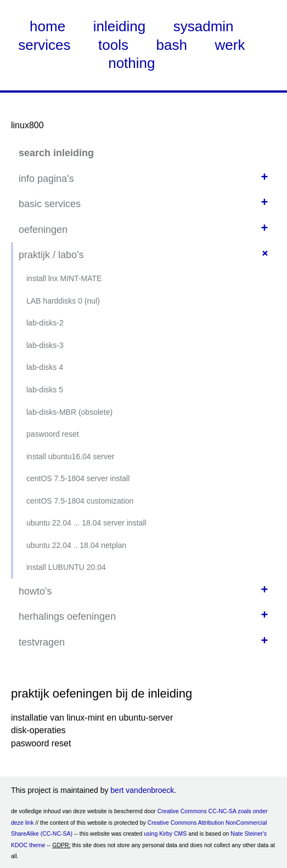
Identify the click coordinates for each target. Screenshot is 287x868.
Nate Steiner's (249, 833)
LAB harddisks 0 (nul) (63, 301)
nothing (131, 63)
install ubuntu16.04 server (70, 456)
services (44, 45)
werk (230, 45)
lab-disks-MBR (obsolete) (69, 412)
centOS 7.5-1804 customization (80, 501)
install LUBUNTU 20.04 (66, 567)
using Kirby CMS (165, 833)
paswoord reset (53, 434)
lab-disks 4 (45, 367)
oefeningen (43, 230)
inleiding (119, 26)
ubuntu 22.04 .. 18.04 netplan (76, 545)
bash (172, 45)
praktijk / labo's (51, 255)
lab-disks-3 (45, 345)
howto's (35, 591)
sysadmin (204, 26)
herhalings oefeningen (67, 616)
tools (113, 45)
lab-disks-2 (45, 323)
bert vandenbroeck (142, 790)
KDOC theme (28, 845)
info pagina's (46, 179)
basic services (50, 204)
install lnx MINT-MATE (64, 278)
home (47, 26)
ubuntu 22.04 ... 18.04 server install (86, 523)
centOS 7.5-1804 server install (78, 478)
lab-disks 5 (45, 390)
